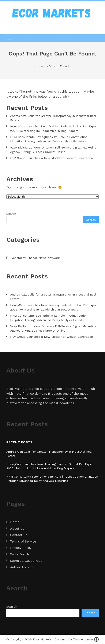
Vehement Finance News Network (35, 258)
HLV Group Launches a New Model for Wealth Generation (52, 158)
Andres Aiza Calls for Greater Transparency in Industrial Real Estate (53, 118)
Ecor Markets (42, 639)
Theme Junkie (83, 639)
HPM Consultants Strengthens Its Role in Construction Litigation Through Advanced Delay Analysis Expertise (49, 139)
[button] (52, 38)
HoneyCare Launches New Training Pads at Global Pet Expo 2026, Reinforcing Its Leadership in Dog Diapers (53, 129)
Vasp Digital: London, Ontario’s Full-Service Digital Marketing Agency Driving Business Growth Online (53, 150)
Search (11, 214)
